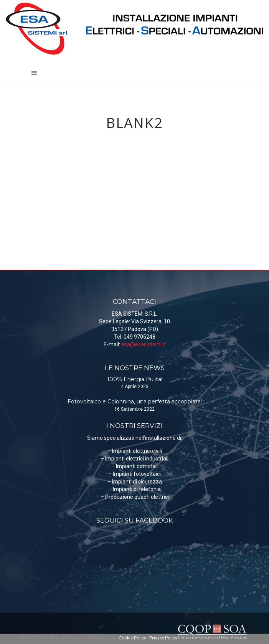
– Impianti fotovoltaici (134, 474)
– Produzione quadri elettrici (135, 497)
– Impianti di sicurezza (135, 482)
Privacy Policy (163, 638)
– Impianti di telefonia (134, 489)
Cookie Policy (132, 638)
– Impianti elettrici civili (135, 451)
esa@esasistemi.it (144, 344)
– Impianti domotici (134, 466)
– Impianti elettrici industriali (134, 459)
